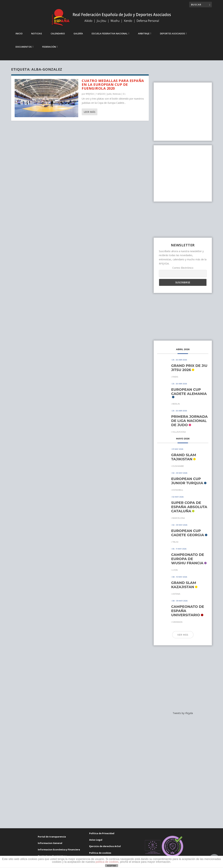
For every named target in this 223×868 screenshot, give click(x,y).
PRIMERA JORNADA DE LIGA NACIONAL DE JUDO (189, 424)
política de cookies (107, 862)
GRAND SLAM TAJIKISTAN (184, 460)
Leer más (90, 115)
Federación (49, 50)
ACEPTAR (111, 866)
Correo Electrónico (183, 271)
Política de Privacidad (102, 836)
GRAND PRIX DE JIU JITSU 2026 (189, 371)
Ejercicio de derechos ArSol (105, 849)
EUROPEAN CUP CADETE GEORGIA (188, 536)
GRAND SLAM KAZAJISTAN (184, 588)
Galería (78, 37)
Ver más (183, 638)
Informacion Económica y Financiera (59, 853)
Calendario (58, 37)
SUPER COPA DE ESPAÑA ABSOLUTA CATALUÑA (189, 510)
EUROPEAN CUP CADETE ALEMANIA (189, 395)
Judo (109, 97)
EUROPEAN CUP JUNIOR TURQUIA (187, 484)
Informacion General (50, 846)
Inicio (19, 37)
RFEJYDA (90, 97)
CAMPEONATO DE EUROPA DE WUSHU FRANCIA (188, 562)
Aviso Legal (96, 843)
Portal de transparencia (52, 840)
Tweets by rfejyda (183, 716)
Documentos (24, 50)
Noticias (37, 37)
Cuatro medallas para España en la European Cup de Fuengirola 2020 (113, 88)
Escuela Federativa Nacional (110, 37)
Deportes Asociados (172, 37)
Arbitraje (144, 37)
